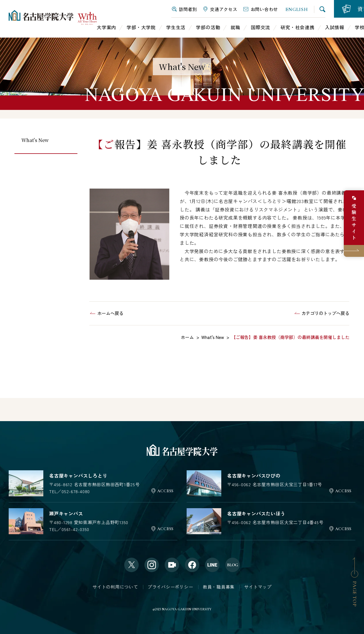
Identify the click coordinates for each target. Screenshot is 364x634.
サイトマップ (258, 587)
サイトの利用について (115, 587)
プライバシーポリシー (170, 587)
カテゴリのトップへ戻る (325, 313)
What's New (35, 140)
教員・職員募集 (219, 587)
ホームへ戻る (110, 313)
